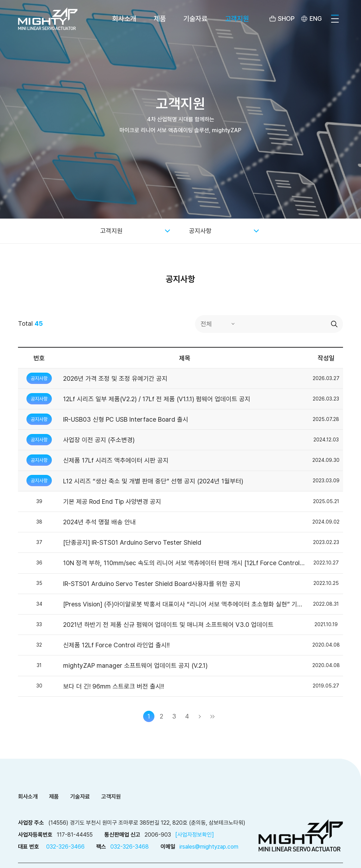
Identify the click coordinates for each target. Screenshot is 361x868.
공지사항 (200, 231)
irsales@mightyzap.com (209, 847)
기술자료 (195, 19)
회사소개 (124, 19)
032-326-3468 (130, 847)
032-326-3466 (65, 847)
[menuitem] (311, 19)
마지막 (212, 716)
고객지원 (237, 19)
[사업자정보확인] (195, 835)
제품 (160, 19)
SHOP (286, 19)
